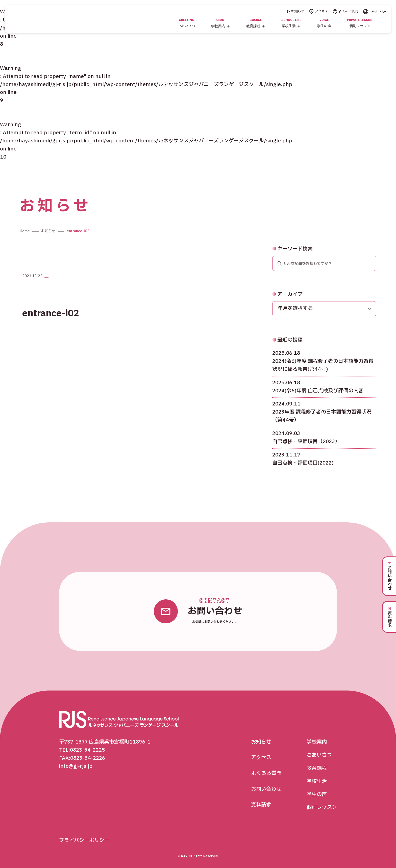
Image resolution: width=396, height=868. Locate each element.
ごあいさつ (319, 755)
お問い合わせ (266, 789)
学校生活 (317, 781)
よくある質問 (345, 11)
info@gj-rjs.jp (76, 766)
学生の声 (317, 795)
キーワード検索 (292, 262)
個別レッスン (322, 808)
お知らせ (295, 11)
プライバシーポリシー (84, 840)
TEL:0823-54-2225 (82, 750)
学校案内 (317, 742)
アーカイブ (287, 307)
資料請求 (261, 805)
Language (375, 11)
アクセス (319, 11)
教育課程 (317, 768)
